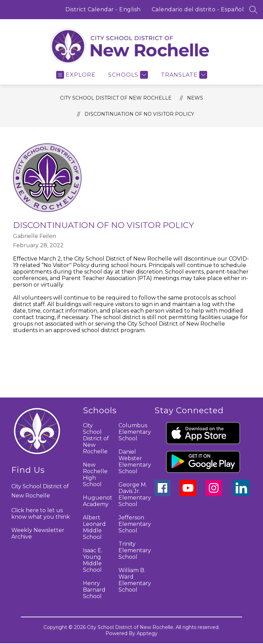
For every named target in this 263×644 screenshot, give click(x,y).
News (195, 98)
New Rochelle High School (95, 475)
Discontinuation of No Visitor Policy (139, 114)
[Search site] (253, 10)
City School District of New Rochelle (116, 98)
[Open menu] (76, 75)
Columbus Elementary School (135, 432)
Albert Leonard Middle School (94, 527)
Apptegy (147, 633)
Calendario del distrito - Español (198, 9)
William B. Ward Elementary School (135, 580)
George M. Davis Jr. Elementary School (135, 494)
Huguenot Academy (98, 501)
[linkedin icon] (241, 494)
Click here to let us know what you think (41, 514)
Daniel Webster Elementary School (135, 462)
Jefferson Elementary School (135, 524)
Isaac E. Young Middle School (93, 560)
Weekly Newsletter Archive (38, 533)
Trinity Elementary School (135, 550)
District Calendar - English (103, 9)
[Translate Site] (183, 75)
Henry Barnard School (94, 590)
